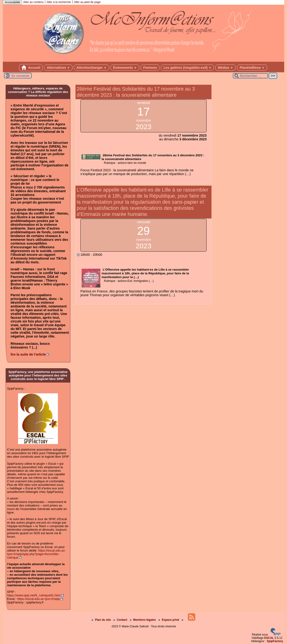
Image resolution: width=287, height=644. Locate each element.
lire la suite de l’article (28, 354)
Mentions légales (143, 620)
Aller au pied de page (87, 2)
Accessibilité (12, 2)
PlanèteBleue (252, 68)
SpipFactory (275, 641)
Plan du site (102, 620)
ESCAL (269, 638)
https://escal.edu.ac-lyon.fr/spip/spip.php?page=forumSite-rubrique (36, 554)
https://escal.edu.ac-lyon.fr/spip (38, 599)
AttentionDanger (92, 68)
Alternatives (58, 68)
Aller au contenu (33, 2)
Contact (121, 620)
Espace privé (169, 620)
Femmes (150, 68)
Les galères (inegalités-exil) (187, 68)
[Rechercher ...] (250, 76)
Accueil (31, 68)
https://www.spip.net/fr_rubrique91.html (34, 595)
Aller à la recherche (59, 2)
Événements (125, 68)
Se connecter (20, 76)
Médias (225, 68)
